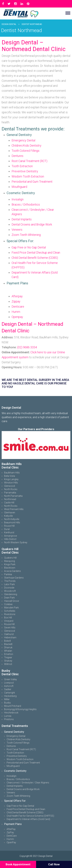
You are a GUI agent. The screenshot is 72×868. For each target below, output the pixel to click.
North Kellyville (12, 519)
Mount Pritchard (13, 706)
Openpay (17, 317)
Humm (16, 312)
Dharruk (8, 647)
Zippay (16, 301)
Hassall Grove (12, 601)
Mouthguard (19, 187)
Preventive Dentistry (25, 171)
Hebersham (10, 637)
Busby (7, 703)
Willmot (8, 664)
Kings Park (10, 564)
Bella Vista (10, 476)
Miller (7, 699)
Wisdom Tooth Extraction (28, 176)
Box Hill (8, 618)
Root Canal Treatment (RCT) (29, 161)
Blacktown (10, 568)
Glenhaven (10, 513)
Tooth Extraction (22, 166)
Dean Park (9, 598)
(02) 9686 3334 (27, 347)
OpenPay (11, 842)
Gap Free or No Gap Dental (29, 247)
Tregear (8, 657)
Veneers (17, 230)
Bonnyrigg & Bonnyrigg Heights (20, 709)
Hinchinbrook (11, 713)
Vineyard (9, 621)
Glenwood (10, 486)
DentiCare (12, 836)
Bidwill (7, 641)
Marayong (10, 561)
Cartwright (10, 693)
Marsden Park (11, 608)
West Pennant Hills (14, 509)
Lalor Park (9, 584)
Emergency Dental (23, 140)
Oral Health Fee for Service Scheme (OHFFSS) (30, 816)
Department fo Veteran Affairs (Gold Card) (28, 819)
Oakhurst (9, 634)
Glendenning (11, 594)
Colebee (8, 604)
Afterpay (17, 296)
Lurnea (8, 716)
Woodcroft (10, 591)
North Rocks (11, 489)
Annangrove (11, 536)
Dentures (17, 156)
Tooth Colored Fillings (25, 151)
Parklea (8, 574)
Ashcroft (9, 686)
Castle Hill (9, 503)
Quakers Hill (10, 558)
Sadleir (8, 689)
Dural (7, 529)
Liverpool (9, 683)
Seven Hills (10, 628)
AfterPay (11, 829)
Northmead (10, 499)
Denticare (18, 307)
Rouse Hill (9, 526)
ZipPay (10, 832)
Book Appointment (18, 864)
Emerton (9, 654)
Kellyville (8, 516)
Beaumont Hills (12, 522)
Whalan (8, 651)
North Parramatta (13, 496)
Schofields (10, 611)
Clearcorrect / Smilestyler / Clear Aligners (28, 783)
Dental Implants (22, 219)
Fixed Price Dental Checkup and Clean (36, 253)
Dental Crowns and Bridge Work (32, 224)
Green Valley (11, 679)
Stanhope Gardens (14, 578)
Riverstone (10, 614)
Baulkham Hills (12, 473)
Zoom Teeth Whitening (26, 235)
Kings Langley (11, 479)
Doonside (9, 588)
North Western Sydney (16, 542)
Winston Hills (11, 483)
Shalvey (8, 661)
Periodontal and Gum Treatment (32, 182)
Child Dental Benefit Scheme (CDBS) (35, 258)
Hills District (10, 539)
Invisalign (18, 199)
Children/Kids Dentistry (26, 145)
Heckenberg (10, 696)
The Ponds (10, 581)
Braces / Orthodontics (26, 204)
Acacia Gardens (12, 571)
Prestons (9, 719)
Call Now (54, 864)
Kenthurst (9, 532)
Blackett (8, 644)
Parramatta (10, 493)
